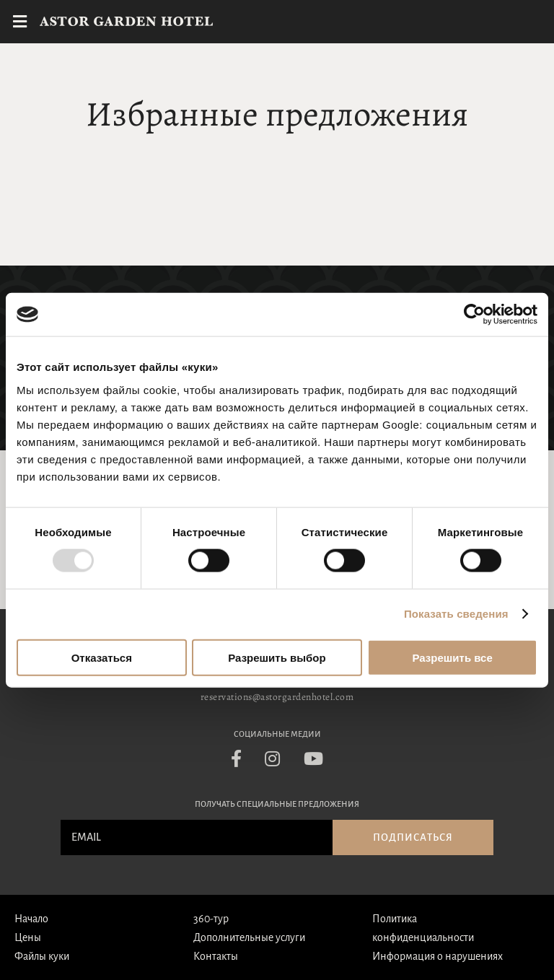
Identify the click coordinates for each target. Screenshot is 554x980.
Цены (28, 937)
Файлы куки (42, 956)
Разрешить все (453, 657)
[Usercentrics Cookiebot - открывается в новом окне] (474, 315)
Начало (31, 919)
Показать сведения (456, 614)
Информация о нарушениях (438, 956)
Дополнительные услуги (249, 937)
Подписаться (413, 837)
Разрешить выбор (277, 657)
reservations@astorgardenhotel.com (277, 697)
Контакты (216, 956)
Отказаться (102, 657)
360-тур (211, 919)
